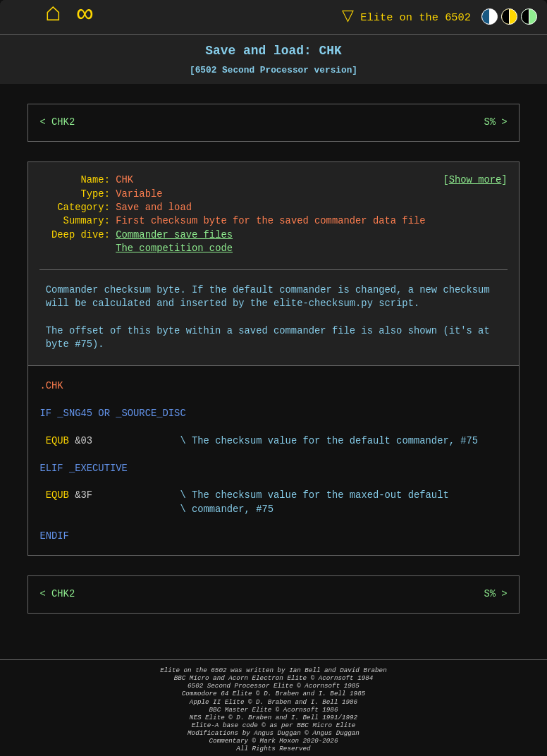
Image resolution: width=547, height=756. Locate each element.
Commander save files (174, 235)
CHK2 (63, 122)
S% (490, 122)
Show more (475, 180)
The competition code (174, 249)
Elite (403, 17)
